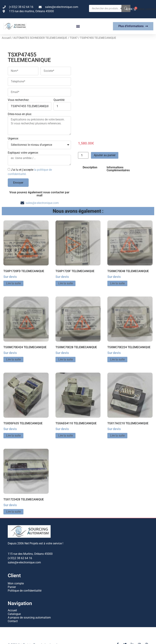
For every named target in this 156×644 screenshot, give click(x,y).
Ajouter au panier (105, 155)
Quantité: (59, 100)
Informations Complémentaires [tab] (118, 169)
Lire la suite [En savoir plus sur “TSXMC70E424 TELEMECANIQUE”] (13, 359)
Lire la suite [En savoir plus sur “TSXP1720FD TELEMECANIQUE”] (13, 283)
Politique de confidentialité (25, 591)
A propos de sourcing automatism (29, 618)
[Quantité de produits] (83, 155)
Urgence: (13, 139)
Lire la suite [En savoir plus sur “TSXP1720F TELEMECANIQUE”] (65, 283)
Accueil (6, 38)
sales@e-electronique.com (42, 203)
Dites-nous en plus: (20, 114)
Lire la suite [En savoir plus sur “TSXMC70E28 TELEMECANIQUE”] (65, 359)
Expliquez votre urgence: (23, 153)
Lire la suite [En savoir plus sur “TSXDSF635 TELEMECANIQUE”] (13, 436)
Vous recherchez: (19, 100)
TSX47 (74, 38)
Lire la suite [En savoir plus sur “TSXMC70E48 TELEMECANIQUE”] (117, 283)
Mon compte (16, 583)
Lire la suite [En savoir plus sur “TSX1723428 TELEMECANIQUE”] (13, 512)
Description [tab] (90, 167)
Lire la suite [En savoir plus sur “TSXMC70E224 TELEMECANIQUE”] (117, 359)
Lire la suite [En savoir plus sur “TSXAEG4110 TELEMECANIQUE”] (65, 436)
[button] (78, 26)
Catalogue (14, 614)
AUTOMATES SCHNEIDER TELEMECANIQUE (40, 38)
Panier (12, 587)
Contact (13, 621)
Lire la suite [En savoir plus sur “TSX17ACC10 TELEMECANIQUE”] (117, 436)
